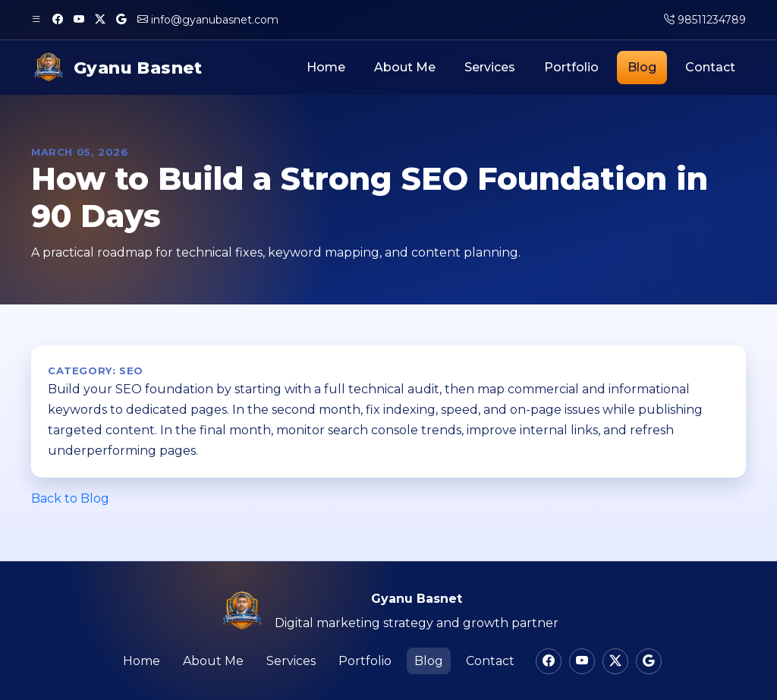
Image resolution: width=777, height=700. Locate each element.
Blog (642, 67)
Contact (710, 67)
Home (326, 67)
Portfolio (571, 67)
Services (490, 67)
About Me (405, 67)
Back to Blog (70, 498)
